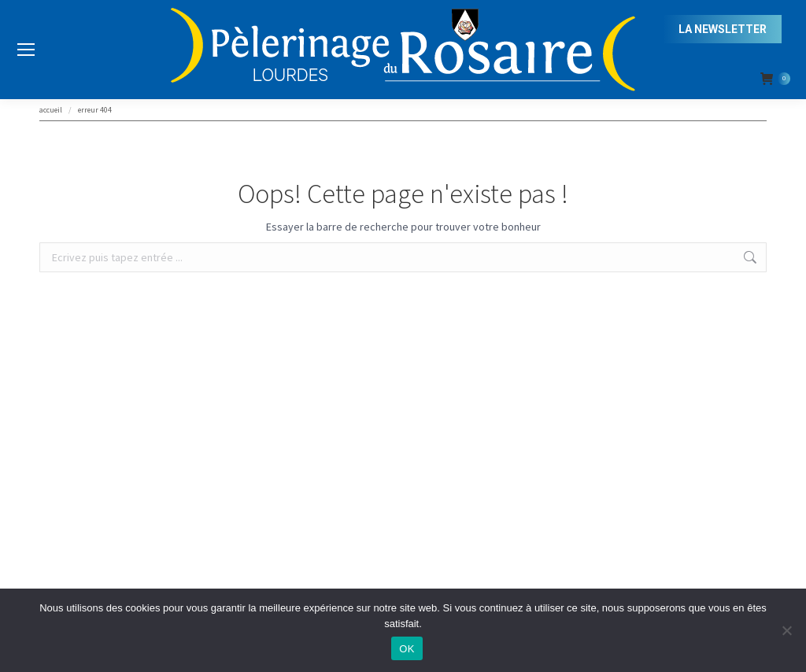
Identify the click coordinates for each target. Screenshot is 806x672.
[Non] (786, 630)
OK (407, 649)
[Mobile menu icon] (26, 50)
